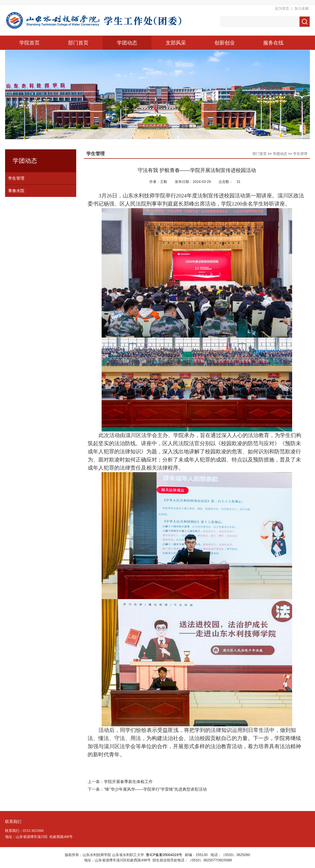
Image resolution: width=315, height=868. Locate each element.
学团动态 (127, 43)
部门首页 (78, 43)
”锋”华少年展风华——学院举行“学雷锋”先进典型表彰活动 (155, 789)
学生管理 (16, 178)
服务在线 (273, 43)
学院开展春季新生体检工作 (128, 782)
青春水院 (16, 191)
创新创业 (225, 43)
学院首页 (29, 43)
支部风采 (176, 43)
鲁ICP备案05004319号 (164, 855)
